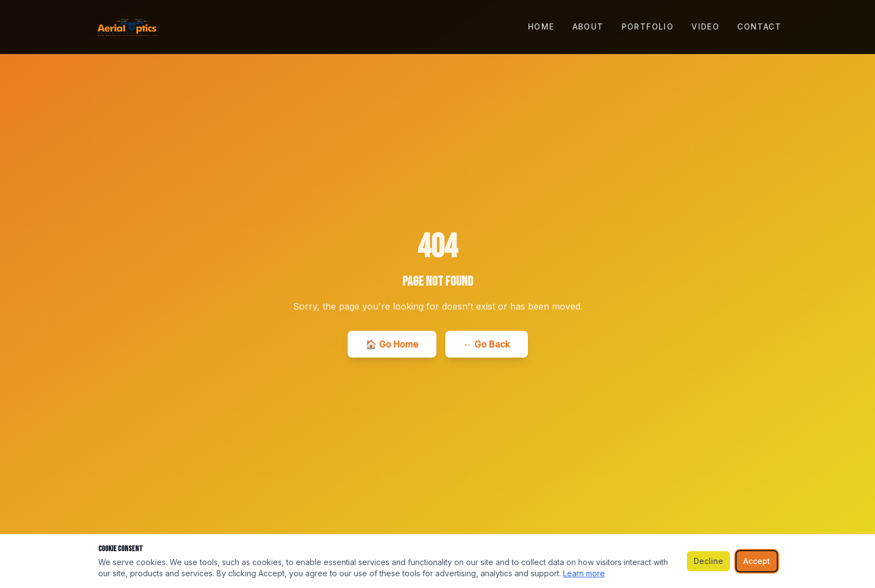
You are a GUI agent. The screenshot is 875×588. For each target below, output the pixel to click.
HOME (541, 26)
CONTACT (759, 26)
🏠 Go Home (392, 344)
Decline (708, 561)
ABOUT (588, 26)
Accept (757, 561)
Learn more (584, 573)
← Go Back (487, 344)
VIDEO (705, 26)
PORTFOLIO (648, 26)
